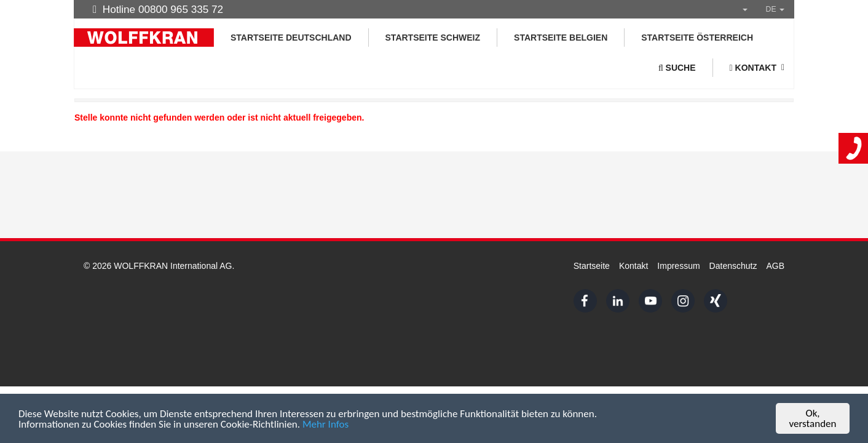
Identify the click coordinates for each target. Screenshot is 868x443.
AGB (775, 266)
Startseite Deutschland (291, 38)
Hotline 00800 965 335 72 (158, 9)
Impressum (678, 266)
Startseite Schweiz (433, 38)
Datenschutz (733, 266)
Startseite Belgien (561, 38)
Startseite (592, 266)
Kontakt (633, 266)
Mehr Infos (325, 425)
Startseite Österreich (697, 38)
